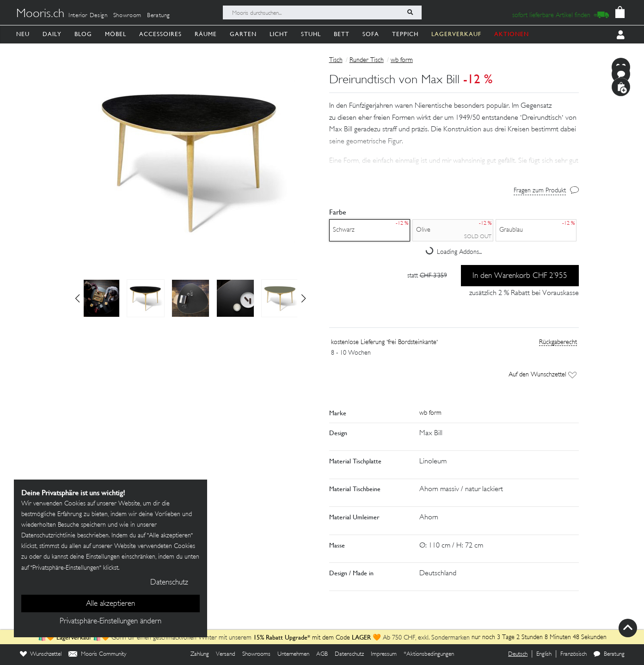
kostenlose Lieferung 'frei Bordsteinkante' (384, 342)
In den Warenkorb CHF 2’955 (520, 276)
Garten (243, 34)
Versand (226, 654)
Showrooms (256, 654)
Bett (342, 34)
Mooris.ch (40, 14)
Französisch (573, 654)
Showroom (127, 16)
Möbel (116, 34)
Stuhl (311, 34)
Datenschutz (349, 654)
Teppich (405, 34)
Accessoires (160, 34)
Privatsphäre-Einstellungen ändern (110, 622)
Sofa (371, 34)
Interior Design (88, 16)
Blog (83, 34)
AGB (322, 654)
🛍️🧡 (47, 638)
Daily (52, 34)
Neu (23, 34)
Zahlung (200, 654)
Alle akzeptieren (110, 604)
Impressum (384, 654)
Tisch (336, 60)
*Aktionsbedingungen (429, 654)
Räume (206, 34)
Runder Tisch (367, 60)
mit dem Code (303, 638)
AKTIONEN (512, 34)
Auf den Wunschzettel (543, 375)
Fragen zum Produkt (540, 191)
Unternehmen (293, 654)
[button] (304, 298)
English (544, 654)
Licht (279, 34)
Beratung (159, 16)
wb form (402, 60)
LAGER (361, 637)
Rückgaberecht (558, 342)
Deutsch (518, 654)
